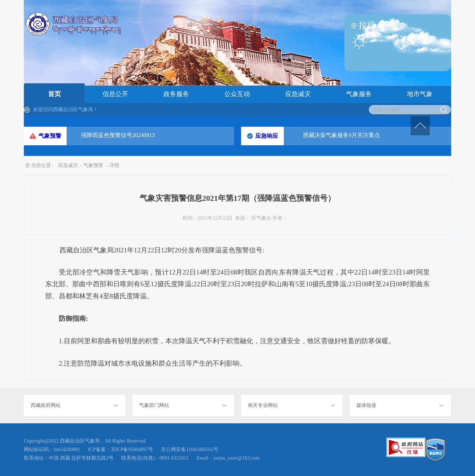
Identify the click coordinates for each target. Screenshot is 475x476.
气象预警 (50, 136)
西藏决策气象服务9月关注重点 (341, 135)
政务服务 (176, 94)
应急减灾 (298, 94)
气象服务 (359, 94)
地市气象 (420, 94)
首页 (54, 94)
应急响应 (267, 136)
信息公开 (115, 94)
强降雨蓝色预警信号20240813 (118, 135)
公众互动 (237, 94)
